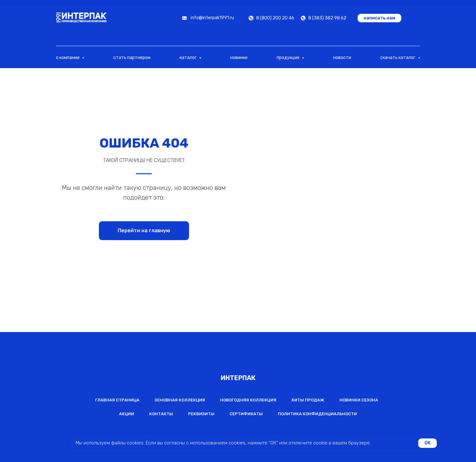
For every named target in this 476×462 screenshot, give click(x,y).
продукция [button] (288, 58)
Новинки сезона (359, 400)
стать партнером (132, 58)
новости (342, 58)
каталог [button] (189, 58)
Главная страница (117, 400)
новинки (239, 58)
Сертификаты (246, 414)
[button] (379, 18)
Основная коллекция (180, 400)
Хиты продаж (308, 400)
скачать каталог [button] (398, 58)
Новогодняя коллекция (248, 400)
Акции (127, 414)
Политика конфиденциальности (317, 414)
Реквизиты (201, 414)
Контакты (161, 414)
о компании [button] (68, 58)
